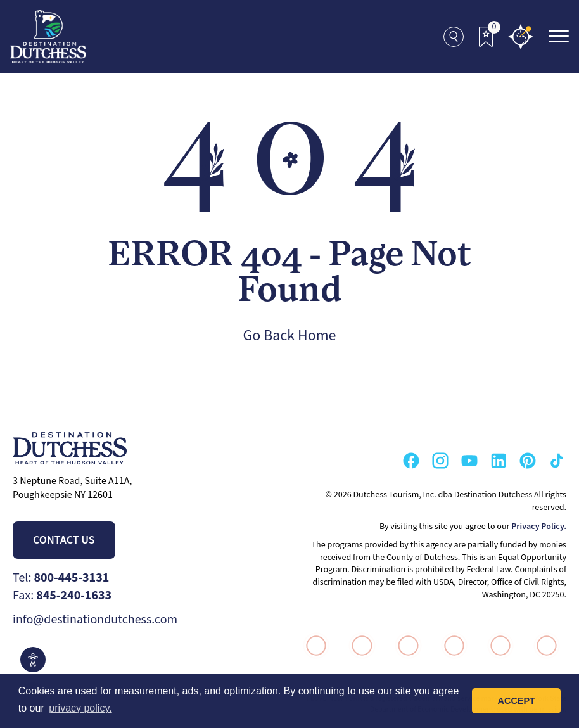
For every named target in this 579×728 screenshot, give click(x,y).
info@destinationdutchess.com (95, 620)
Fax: (62, 596)
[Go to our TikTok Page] (557, 461)
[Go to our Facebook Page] (411, 461)
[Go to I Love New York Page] (313, 646)
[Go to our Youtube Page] (469, 461)
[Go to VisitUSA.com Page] (359, 646)
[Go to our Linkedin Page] (499, 461)
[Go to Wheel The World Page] (543, 646)
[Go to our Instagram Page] (440, 461)
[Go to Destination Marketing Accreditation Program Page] (497, 646)
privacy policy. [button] (80, 708)
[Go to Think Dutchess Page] (451, 646)
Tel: (61, 578)
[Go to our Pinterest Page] (528, 461)
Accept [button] (517, 701)
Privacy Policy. (539, 527)
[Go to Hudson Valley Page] (405, 646)
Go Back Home (290, 335)
